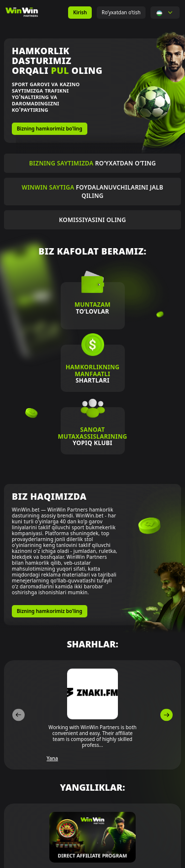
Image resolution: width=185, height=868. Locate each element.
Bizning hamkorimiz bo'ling (50, 129)
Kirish (80, 12)
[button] (159, 12)
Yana (53, 758)
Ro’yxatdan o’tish (121, 12)
